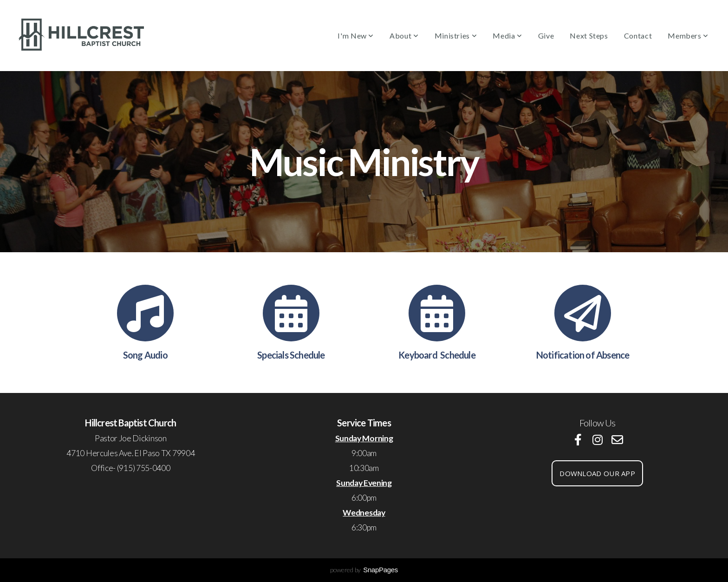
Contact (638, 36)
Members (688, 36)
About (404, 36)
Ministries (456, 36)
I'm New (356, 36)
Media (507, 36)
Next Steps (589, 36)
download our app (597, 473)
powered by (364, 570)
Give (546, 36)
